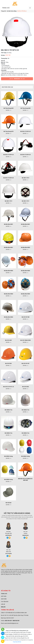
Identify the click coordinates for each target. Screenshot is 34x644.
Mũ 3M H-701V (25, 178)
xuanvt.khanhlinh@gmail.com (11, 623)
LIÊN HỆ (3, 604)
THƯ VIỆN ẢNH (5, 602)
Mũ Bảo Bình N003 (9, 271)
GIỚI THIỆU (4, 596)
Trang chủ (3, 11)
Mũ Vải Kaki (8, 503)
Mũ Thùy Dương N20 (8, 108)
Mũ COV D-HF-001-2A (9, 387)
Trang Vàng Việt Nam (17, 642)
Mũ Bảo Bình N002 (26, 247)
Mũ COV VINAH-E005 (25, 340)
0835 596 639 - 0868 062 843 (12, 621)
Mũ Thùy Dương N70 (8, 131)
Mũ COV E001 (8, 363)
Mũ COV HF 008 (25, 317)
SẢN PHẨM (4, 599)
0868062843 (17, 79)
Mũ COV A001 (8, 340)
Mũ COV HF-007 (25, 363)
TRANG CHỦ (6, 8)
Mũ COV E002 (25, 387)
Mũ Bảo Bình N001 (9, 224)
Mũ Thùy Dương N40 (25, 108)
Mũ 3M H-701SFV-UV (26, 131)
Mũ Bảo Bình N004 (9, 294)
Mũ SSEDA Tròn (8, 410)
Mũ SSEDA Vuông (8, 456)
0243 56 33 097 (10, 618)
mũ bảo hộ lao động (12, 11)
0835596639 (8, 535)
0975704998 (8, 554)
